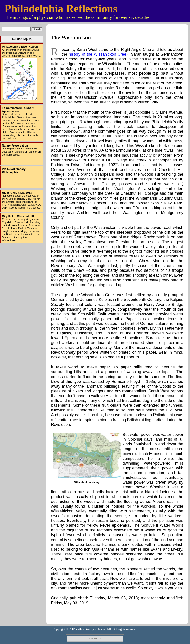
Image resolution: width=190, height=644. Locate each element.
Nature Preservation (15, 146)
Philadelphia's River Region (20, 47)
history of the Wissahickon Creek (99, 54)
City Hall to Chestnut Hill (18, 216)
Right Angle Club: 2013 (17, 193)
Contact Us (95, 639)
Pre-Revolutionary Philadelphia (14, 171)
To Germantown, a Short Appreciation (18, 110)
